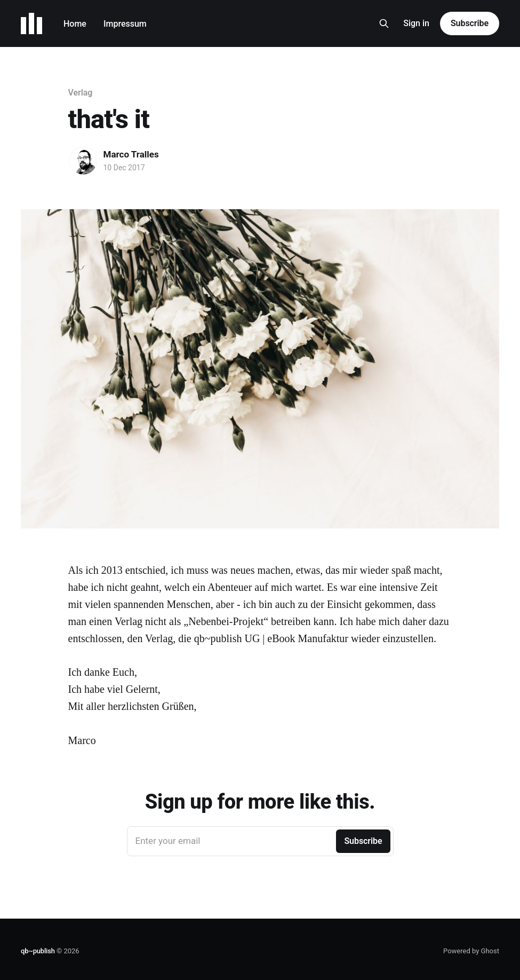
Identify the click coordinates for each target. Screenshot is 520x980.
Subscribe (470, 23)
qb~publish (38, 951)
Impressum (125, 24)
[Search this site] (384, 23)
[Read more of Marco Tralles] (83, 161)
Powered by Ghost (471, 951)
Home (75, 24)
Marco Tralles (131, 154)
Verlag (81, 93)
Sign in (416, 23)
